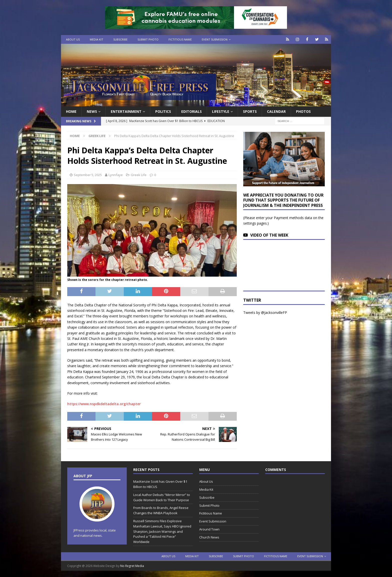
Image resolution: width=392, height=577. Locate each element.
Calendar (276, 111)
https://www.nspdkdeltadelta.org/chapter (104, 404)
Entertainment (126, 111)
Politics (163, 111)
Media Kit (96, 39)
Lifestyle (221, 111)
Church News (209, 537)
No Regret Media (132, 566)
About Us (73, 39)
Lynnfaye (116, 175)
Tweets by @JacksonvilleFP (265, 313)
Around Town (209, 529)
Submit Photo (148, 39)
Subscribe (120, 39)
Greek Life (139, 175)
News (92, 111)
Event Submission (215, 39)
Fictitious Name (180, 39)
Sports (250, 111)
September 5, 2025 (88, 175)
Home (71, 111)
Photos (303, 111)
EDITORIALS (191, 111)
